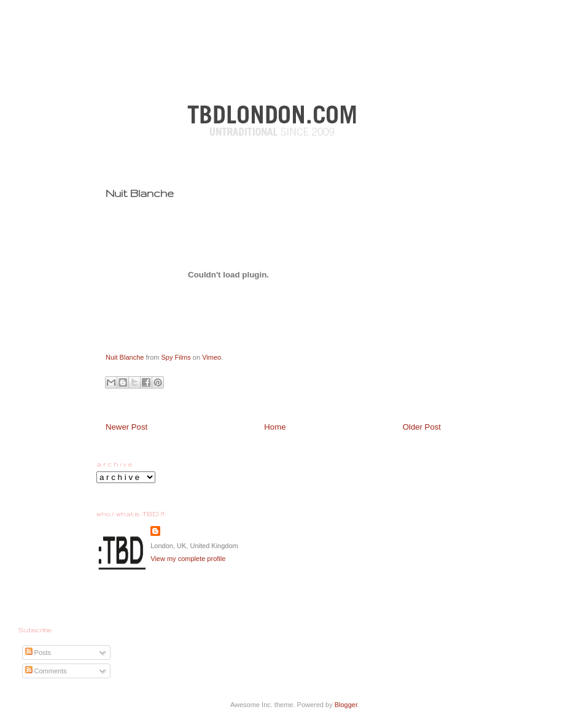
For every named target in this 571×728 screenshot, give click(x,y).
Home (275, 427)
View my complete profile (188, 559)
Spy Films (176, 357)
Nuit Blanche (125, 357)
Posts (38, 652)
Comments (46, 671)
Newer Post (126, 427)
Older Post (422, 427)
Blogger (346, 705)
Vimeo (212, 357)
